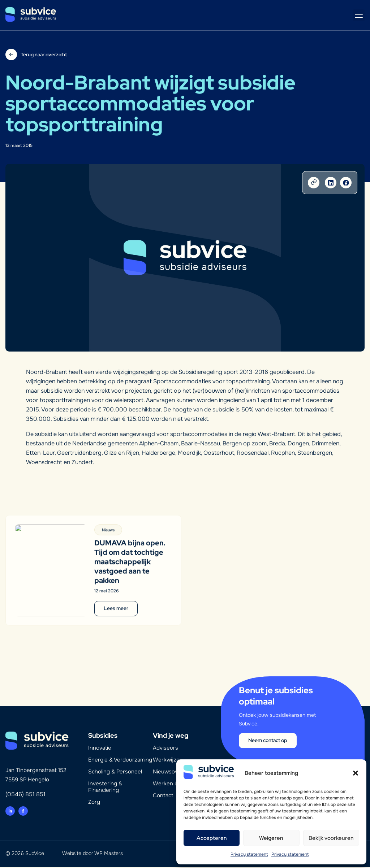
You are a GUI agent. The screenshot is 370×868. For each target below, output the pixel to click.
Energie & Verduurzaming (120, 760)
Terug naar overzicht (44, 54)
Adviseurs (165, 749)
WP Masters (109, 854)
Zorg (94, 803)
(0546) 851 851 (25, 795)
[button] (356, 773)
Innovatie (100, 749)
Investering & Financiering (105, 788)
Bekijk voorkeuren (331, 838)
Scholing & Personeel (115, 772)
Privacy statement (249, 854)
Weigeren (271, 838)
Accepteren (212, 838)
